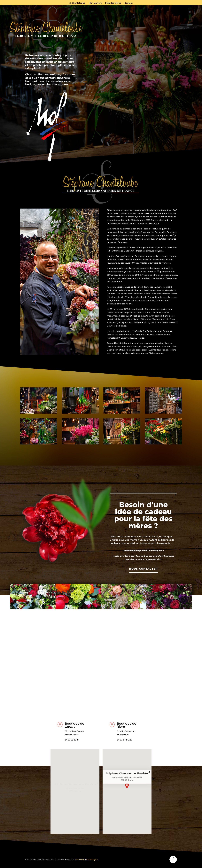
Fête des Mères (113, 3)
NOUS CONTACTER (143, 569)
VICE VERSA (80, 860)
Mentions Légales (92, 860)
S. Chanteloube (77, 3)
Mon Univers (95, 3)
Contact (128, 3)
